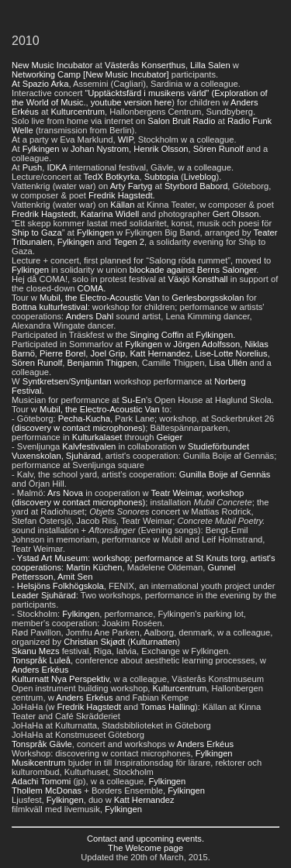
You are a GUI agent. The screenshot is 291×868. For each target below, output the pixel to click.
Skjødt (113, 642)
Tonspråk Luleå (41, 660)
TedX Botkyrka (111, 177)
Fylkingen (41, 149)
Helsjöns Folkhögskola (61, 586)
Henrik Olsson (161, 149)
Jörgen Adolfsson (206, 344)
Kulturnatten (154, 642)
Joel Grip (107, 353)
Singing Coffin (156, 335)
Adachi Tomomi (41, 781)
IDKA (57, 167)
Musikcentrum (39, 763)
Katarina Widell (110, 214)
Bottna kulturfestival (50, 307)
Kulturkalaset (97, 437)
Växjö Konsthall (197, 279)
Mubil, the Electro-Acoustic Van (100, 298)
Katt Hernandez (160, 353)
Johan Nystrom (100, 149)
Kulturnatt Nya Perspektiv (60, 679)
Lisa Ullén (229, 363)
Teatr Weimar (177, 493)
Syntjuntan (91, 381)
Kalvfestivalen (89, 446)
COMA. (92, 288)
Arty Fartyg (132, 186)
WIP (126, 139)
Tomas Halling (168, 707)
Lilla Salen (210, 65)
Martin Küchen (94, 567)
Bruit (181, 121)
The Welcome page (145, 848)
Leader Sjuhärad (44, 595)
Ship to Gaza (37, 232)
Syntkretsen (45, 381)
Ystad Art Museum (52, 558)
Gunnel (222, 567)
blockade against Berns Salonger (193, 270)
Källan (122, 205)
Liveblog (200, 177)
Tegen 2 (129, 242)
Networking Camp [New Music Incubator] (90, 74)
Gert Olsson (236, 214)
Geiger (170, 437)
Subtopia (161, 177)
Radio (204, 121)
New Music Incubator (52, 65)
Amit (67, 577)
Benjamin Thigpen (102, 363)
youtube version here (131, 102)
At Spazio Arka (40, 84)
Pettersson (32, 577)
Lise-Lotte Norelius (231, 353)
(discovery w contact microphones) (78, 428)
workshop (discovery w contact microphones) (128, 498)
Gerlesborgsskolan (208, 298)
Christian (81, 642)
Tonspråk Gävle (42, 744)
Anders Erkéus (40, 670)
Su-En (134, 400)
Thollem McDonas (47, 790)
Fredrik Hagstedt (44, 214)
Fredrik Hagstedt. (122, 195)
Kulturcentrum (78, 112)
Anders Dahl (90, 316)
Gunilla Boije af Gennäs (225, 474)
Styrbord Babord (196, 186)
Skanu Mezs (36, 651)
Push (33, 167)
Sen (85, 577)
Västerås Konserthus (145, 65)
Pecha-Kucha (84, 418)
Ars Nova (65, 493)
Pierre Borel (62, 353)
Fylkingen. (215, 335)
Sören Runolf (218, 149)
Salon (159, 121)
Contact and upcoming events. (145, 839)
